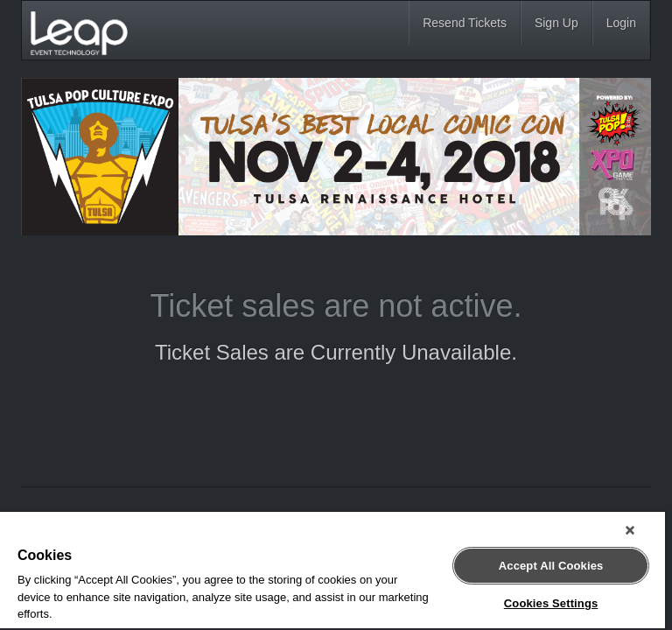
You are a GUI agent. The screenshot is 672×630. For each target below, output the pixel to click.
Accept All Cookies (551, 566)
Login (621, 23)
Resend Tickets (465, 23)
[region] (332, 571)
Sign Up (556, 23)
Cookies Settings (551, 603)
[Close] (630, 530)
